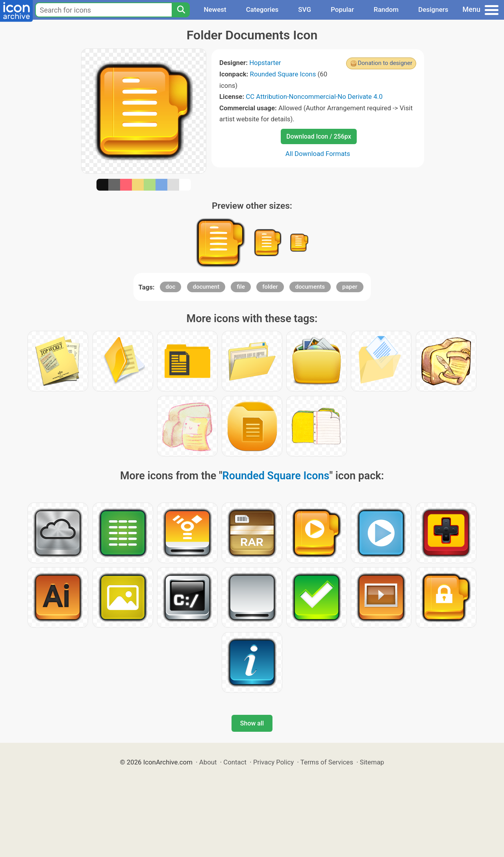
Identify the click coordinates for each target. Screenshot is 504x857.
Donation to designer (385, 63)
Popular (342, 9)
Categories (262, 9)
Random (386, 9)
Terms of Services (327, 762)
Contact (235, 762)
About (208, 762)
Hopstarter (265, 63)
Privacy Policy (273, 762)
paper (350, 287)
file (241, 287)
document (206, 287)
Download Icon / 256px (319, 136)
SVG (305, 9)
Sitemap (372, 762)
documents (310, 287)
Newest (215, 9)
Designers (433, 9)
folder (270, 287)
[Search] (181, 10)
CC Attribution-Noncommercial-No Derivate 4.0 (314, 96)
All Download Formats (318, 154)
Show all (252, 723)
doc (171, 287)
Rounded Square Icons (283, 74)
